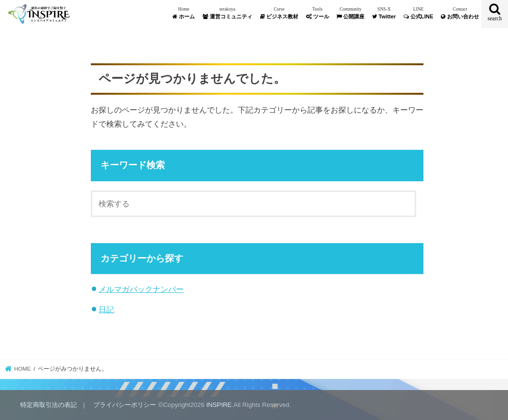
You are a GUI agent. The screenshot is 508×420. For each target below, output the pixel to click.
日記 (106, 309)
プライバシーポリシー (125, 405)
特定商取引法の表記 (49, 405)
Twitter (384, 13)
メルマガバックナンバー (141, 289)
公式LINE (419, 13)
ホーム (184, 13)
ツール (318, 13)
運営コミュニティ (227, 13)
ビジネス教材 (279, 13)
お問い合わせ (460, 13)
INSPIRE (219, 405)
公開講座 (350, 13)
